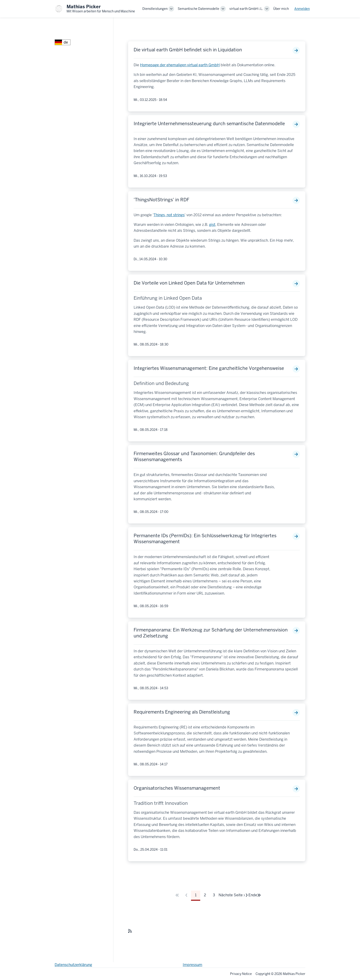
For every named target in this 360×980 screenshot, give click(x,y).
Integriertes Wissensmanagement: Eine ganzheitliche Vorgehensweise (209, 368)
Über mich (281, 9)
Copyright (263, 974)
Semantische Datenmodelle (198, 9)
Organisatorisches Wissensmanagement (177, 788)
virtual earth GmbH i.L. (246, 9)
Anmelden (302, 9)
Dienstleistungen (155, 9)
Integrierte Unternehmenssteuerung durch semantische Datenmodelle (209, 124)
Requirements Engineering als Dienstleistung (182, 712)
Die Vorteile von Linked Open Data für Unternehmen (189, 283)
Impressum (193, 965)
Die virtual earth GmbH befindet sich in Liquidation (188, 50)
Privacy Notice (241, 974)
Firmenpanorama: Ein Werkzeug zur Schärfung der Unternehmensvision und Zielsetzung (211, 633)
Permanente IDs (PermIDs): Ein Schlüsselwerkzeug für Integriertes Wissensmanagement (205, 539)
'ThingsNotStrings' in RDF (161, 200)
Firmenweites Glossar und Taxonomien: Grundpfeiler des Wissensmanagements (194, 457)
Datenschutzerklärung (73, 965)
